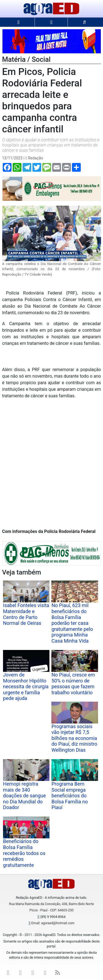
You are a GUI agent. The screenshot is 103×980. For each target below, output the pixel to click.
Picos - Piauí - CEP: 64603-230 (51, 910)
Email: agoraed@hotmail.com (53, 923)
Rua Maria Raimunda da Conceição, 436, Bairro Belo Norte (51, 904)
